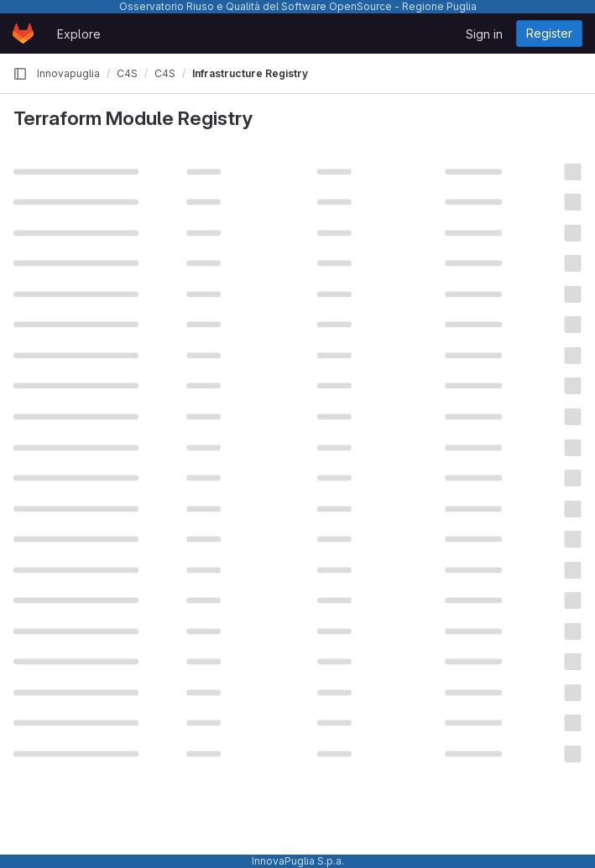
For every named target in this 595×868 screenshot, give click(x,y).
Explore (79, 34)
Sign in (484, 34)
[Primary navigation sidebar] (20, 74)
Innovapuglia (68, 73)
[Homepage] (23, 34)
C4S (127, 73)
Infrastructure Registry (250, 73)
